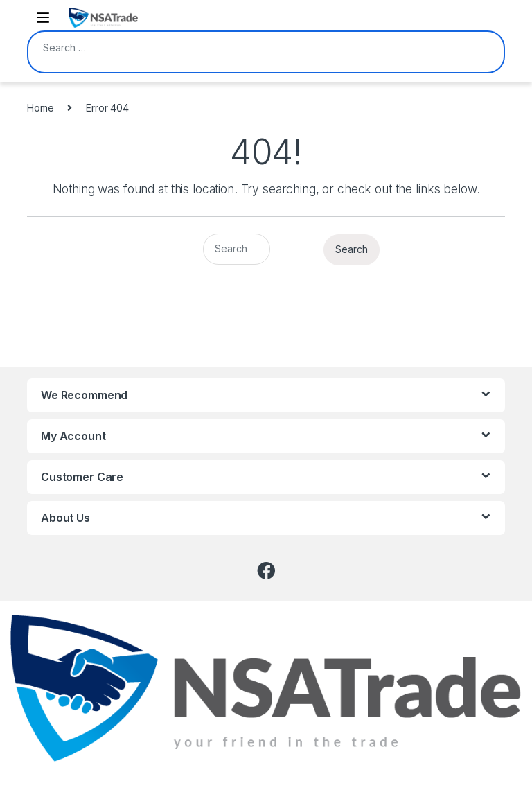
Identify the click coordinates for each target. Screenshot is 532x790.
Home (40, 108)
